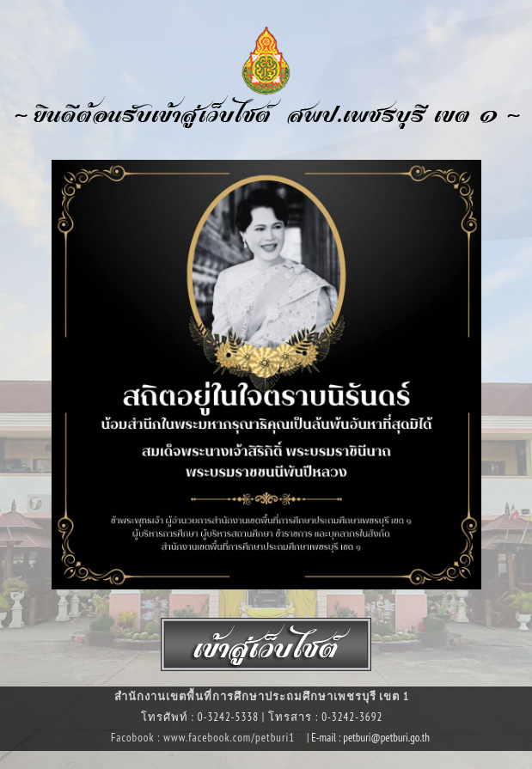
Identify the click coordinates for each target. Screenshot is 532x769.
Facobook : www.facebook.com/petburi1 (205, 738)
